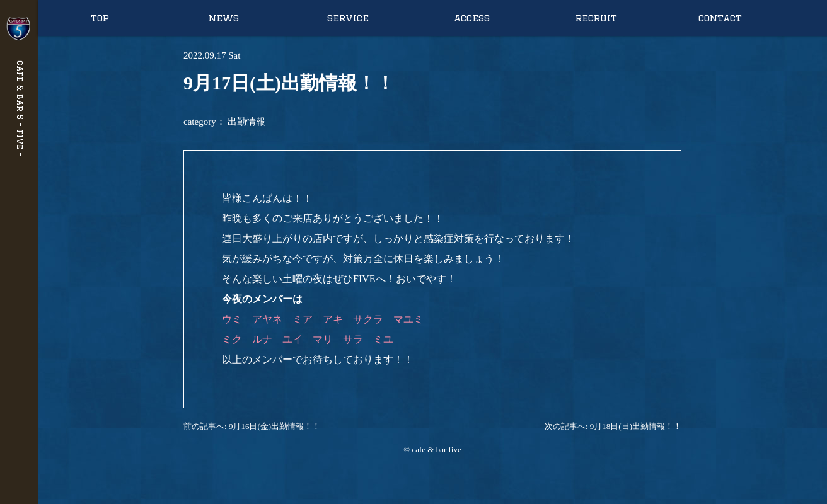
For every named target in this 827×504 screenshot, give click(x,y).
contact (720, 18)
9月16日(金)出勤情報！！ (275, 426)
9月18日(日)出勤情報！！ (636, 426)
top (100, 18)
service (348, 18)
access (472, 18)
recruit (596, 18)
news (224, 18)
